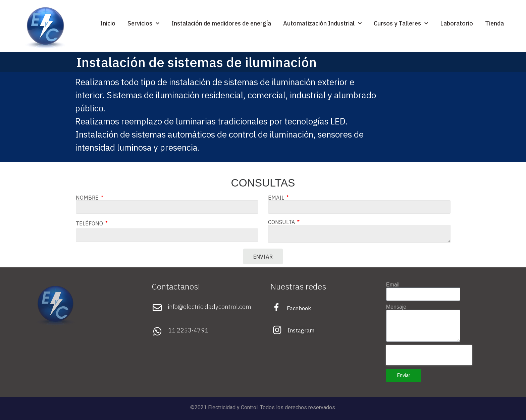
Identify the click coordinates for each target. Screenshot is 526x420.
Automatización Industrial (322, 24)
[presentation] (429, 355)
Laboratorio (457, 23)
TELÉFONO (90, 223)
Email (393, 285)
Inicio (108, 23)
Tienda (494, 23)
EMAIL (277, 198)
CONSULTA (282, 222)
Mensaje (396, 307)
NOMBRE (88, 198)
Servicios (143, 24)
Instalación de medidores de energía (221, 23)
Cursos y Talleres (401, 24)
